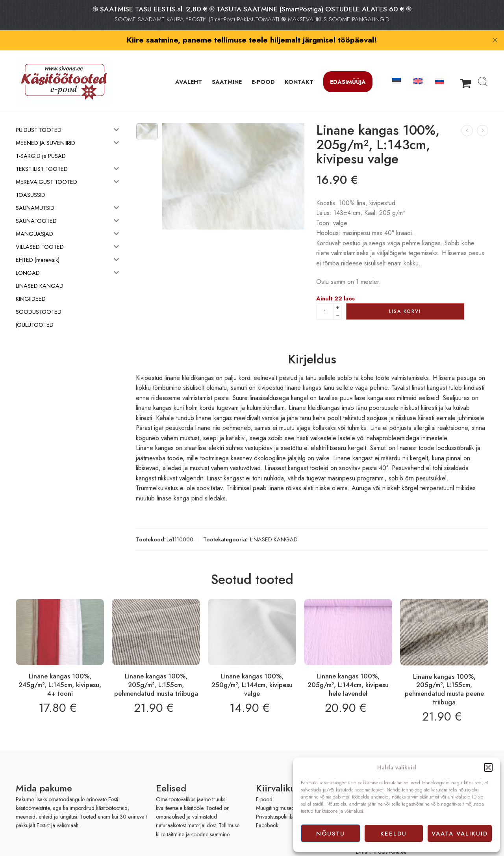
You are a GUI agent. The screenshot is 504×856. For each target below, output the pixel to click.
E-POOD (263, 66)
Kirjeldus (312, 344)
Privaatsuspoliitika (275, 800)
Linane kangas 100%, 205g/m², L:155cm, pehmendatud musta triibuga (156, 669)
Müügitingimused (275, 792)
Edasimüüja (348, 66)
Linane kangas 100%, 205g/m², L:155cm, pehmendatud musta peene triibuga (444, 673)
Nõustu (331, 834)
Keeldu (394, 834)
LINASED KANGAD (274, 523)
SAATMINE (227, 66)
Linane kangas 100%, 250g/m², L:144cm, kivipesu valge (252, 669)
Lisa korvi (405, 295)
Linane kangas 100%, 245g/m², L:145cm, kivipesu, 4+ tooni (60, 669)
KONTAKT (299, 66)
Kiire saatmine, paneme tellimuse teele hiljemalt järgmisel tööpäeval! (252, 40)
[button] (488, 767)
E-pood (264, 783)
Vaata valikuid (460, 834)
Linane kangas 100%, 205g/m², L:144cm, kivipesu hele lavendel (348, 669)
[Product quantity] (325, 296)
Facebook (267, 810)
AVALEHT (189, 66)
